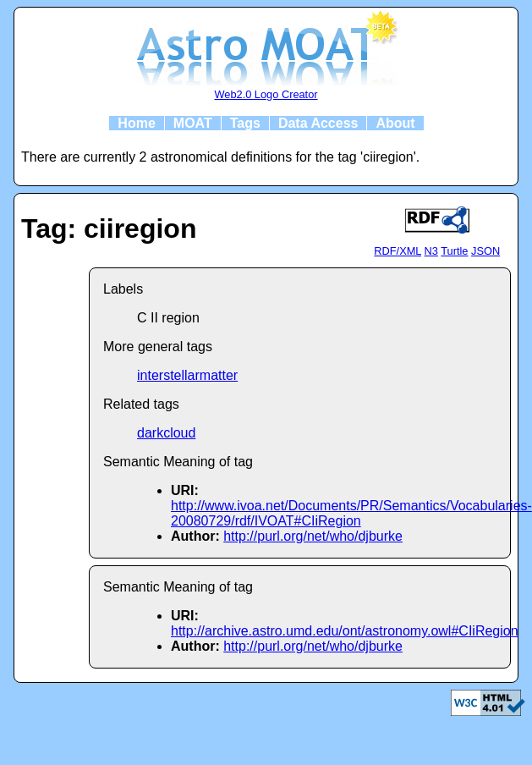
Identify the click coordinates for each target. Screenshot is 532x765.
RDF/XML (398, 251)
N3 (431, 251)
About (395, 123)
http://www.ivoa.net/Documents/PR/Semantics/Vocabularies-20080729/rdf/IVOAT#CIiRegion (351, 513)
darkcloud (166, 433)
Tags (245, 123)
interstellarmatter (187, 375)
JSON (485, 251)
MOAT (193, 123)
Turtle (454, 251)
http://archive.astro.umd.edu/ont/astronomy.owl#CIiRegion (345, 631)
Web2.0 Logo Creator (266, 94)
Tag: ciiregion (109, 228)
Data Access (318, 123)
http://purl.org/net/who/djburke (313, 536)
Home (136, 123)
